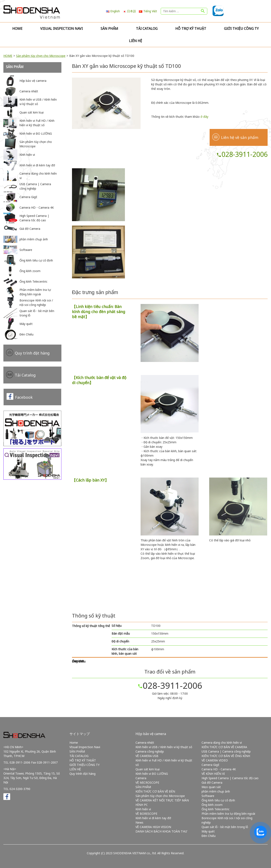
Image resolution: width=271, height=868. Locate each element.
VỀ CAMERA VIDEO (215, 760)
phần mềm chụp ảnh (216, 791)
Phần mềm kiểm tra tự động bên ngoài (228, 814)
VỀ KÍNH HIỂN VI (213, 774)
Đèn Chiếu (209, 836)
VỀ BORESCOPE (146, 814)
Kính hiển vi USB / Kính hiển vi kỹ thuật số (164, 747)
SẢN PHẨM (109, 29)
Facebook (24, 397)
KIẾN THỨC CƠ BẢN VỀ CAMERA (224, 747)
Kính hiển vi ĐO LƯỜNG (152, 774)
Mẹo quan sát (211, 787)
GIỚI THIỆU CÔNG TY (241, 29)
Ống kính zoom (212, 805)
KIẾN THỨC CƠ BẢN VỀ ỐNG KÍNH (226, 756)
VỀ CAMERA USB (147, 756)
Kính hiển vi (143, 809)
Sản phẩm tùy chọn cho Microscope (41, 56)
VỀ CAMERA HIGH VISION (153, 827)
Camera (141, 778)
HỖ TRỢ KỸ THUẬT (191, 29)
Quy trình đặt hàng (32, 353)
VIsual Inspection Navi (62, 29)
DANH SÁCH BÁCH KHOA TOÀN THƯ (161, 831)
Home (17, 29)
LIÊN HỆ (135, 41)
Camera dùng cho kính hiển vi (222, 743)
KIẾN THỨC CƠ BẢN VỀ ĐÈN (155, 791)
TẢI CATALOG (147, 29)
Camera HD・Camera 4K (219, 769)
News (139, 822)
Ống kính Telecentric (216, 809)
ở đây (204, 117)
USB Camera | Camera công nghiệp (226, 751)
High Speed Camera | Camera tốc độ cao (230, 778)
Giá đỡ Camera (212, 782)
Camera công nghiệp (150, 751)
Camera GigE (210, 765)
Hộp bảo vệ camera (151, 734)
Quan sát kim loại (148, 769)
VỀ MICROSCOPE (147, 782)
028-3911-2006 (242, 154)
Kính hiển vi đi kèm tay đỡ (153, 818)
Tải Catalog (25, 375)
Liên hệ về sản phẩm (240, 137)
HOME (8, 56)
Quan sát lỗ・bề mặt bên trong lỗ (225, 827)
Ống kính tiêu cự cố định (218, 800)
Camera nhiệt (145, 743)
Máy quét (208, 831)
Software (208, 796)
